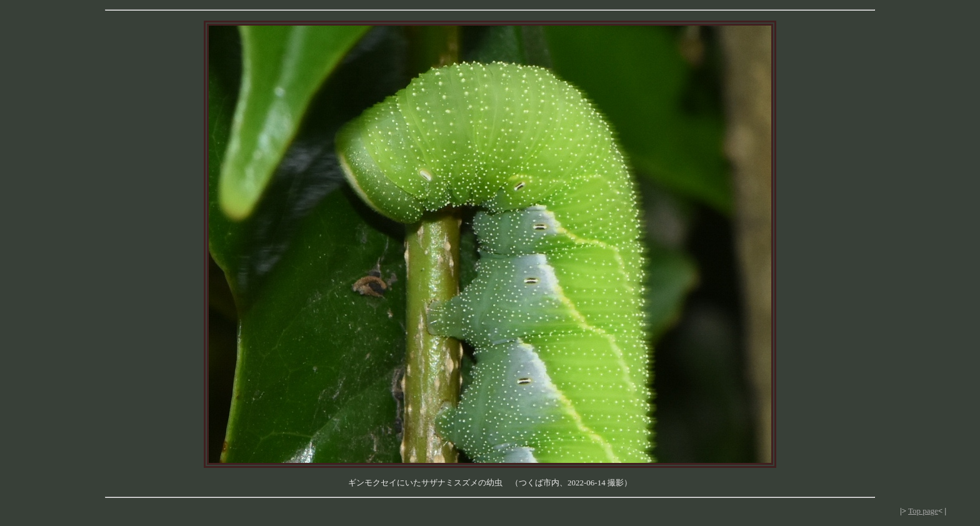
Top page (923, 511)
